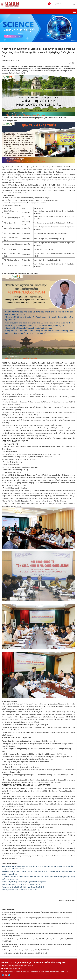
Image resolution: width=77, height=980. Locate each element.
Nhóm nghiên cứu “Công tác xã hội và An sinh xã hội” (20, 891)
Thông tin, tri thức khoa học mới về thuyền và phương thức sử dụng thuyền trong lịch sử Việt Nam (34, 925)
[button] (54, 4)
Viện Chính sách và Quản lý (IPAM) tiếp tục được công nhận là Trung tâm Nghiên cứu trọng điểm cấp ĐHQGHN (39, 940)
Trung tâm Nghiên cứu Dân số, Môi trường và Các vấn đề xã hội (23, 888)
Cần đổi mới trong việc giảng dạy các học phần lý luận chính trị (24, 928)
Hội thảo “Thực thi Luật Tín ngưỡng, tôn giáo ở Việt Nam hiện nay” (24, 883)
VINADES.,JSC (64, 973)
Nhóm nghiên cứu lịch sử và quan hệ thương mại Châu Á (21, 886)
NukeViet (49, 973)
